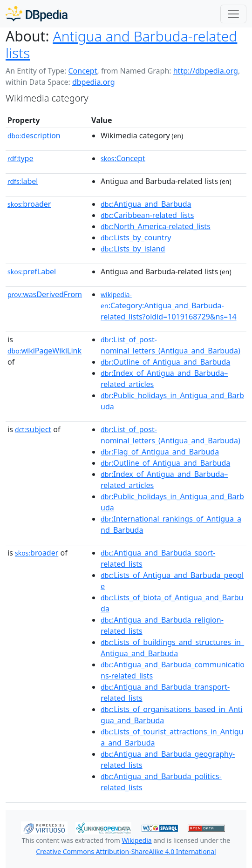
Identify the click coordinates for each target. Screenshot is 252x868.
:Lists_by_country (136, 237)
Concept (82, 71)
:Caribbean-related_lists (147, 215)
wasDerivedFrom (45, 294)
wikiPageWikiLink (44, 351)
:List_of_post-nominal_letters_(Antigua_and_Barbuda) (170, 345)
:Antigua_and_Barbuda (146, 204)
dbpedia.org (94, 82)
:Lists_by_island (133, 249)
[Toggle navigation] (233, 14)
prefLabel (32, 271)
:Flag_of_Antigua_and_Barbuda (160, 452)
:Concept (123, 158)
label (23, 181)
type (20, 158)
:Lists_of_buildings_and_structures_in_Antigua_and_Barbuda (172, 648)
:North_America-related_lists (156, 226)
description (34, 136)
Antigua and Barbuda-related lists (121, 44)
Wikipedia (136, 840)
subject (33, 429)
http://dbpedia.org (206, 71)
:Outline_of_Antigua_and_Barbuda (165, 362)
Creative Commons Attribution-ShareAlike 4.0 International (126, 851)
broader (29, 204)
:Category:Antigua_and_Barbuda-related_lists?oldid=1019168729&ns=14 (168, 306)
